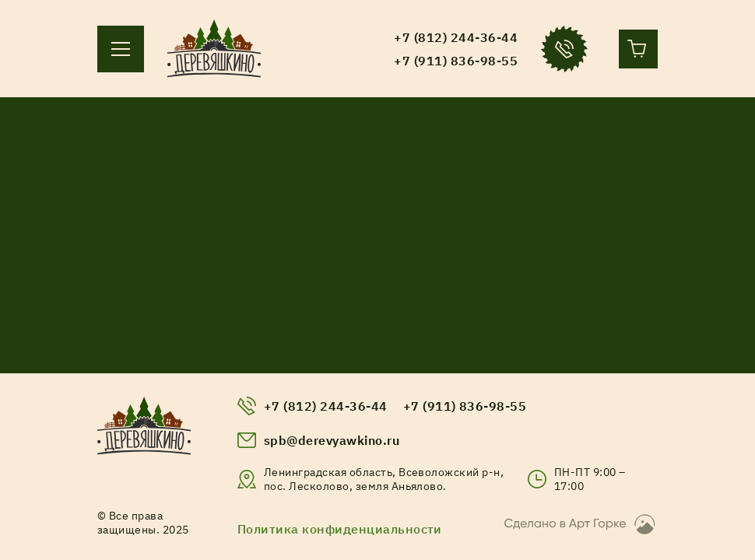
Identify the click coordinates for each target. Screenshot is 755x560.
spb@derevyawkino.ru (332, 440)
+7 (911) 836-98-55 (465, 406)
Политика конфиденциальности (340, 529)
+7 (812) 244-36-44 (326, 406)
